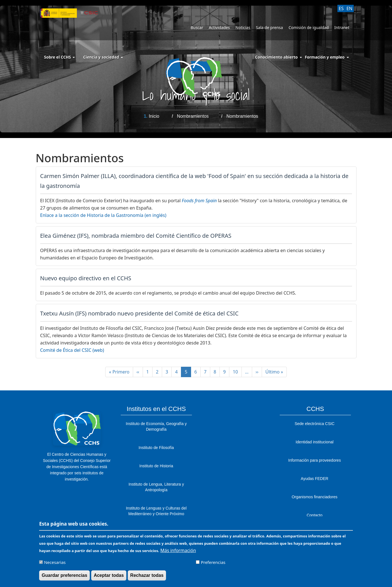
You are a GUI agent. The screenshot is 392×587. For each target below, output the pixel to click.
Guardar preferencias (64, 576)
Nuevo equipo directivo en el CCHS (86, 278)
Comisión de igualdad (309, 27)
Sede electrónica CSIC (315, 424)
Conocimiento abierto (277, 57)
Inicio (154, 116)
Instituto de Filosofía (156, 448)
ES (341, 8)
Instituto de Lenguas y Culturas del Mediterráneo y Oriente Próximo (156, 511)
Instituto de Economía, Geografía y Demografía (156, 426)
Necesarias (55, 563)
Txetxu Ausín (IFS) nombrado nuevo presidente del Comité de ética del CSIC (139, 313)
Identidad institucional (314, 442)
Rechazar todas (147, 576)
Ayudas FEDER (315, 479)
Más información (178, 551)
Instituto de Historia (156, 466)
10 (237, 372)
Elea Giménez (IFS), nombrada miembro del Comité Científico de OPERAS (136, 236)
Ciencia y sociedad (103, 57)
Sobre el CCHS (60, 57)
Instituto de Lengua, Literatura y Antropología (156, 487)
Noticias (243, 27)
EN (349, 8)
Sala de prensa (269, 27)
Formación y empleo (325, 57)
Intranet (342, 27)
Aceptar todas (109, 576)
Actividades (219, 27)
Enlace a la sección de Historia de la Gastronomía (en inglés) (103, 215)
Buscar (197, 27)
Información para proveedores (314, 460)
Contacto (315, 515)
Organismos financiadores (314, 497)
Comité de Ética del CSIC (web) (72, 350)
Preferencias (213, 563)
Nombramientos (193, 116)
